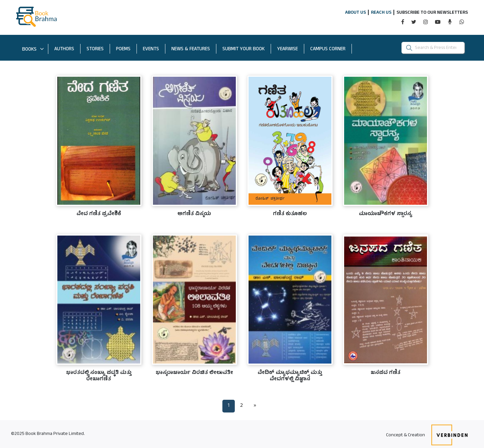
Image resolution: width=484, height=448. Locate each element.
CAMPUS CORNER (331, 49)
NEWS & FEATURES (191, 49)
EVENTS (151, 49)
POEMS (123, 49)
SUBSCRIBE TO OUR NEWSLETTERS (432, 13)
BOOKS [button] (33, 50)
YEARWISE (291, 49)
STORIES (95, 49)
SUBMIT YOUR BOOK (247, 49)
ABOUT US (356, 13)
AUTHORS (64, 49)
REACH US (381, 13)
